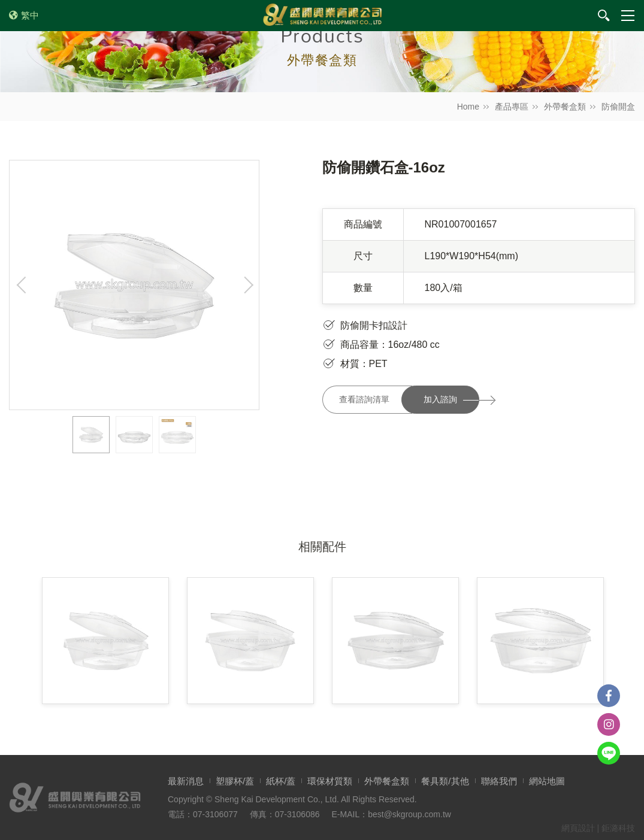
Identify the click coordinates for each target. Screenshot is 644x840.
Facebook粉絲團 (609, 696)
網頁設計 (578, 828)
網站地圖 (547, 781)
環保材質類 (330, 781)
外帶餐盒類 (565, 107)
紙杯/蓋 (281, 781)
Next (247, 285)
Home (468, 107)
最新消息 (186, 781)
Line (609, 753)
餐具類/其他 (445, 781)
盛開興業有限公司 (322, 16)
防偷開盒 (618, 107)
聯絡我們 (499, 781)
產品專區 (512, 107)
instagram (609, 724)
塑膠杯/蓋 (235, 781)
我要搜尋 (604, 16)
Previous (22, 285)
